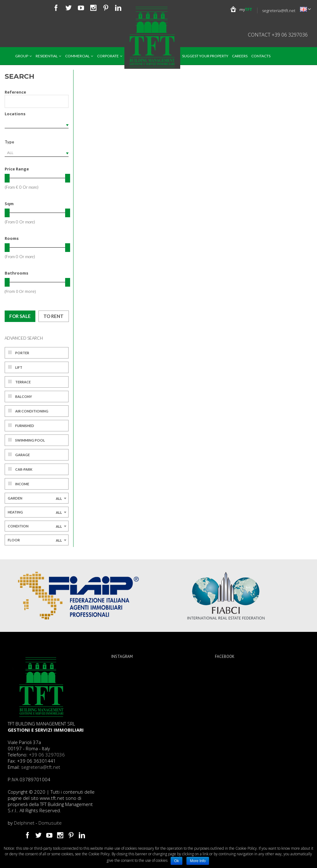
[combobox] (37, 153)
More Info (198, 861)
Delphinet (24, 823)
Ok (176, 861)
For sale (20, 316)
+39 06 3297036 (47, 755)
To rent (54, 316)
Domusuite (50, 823)
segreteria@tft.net (279, 11)
